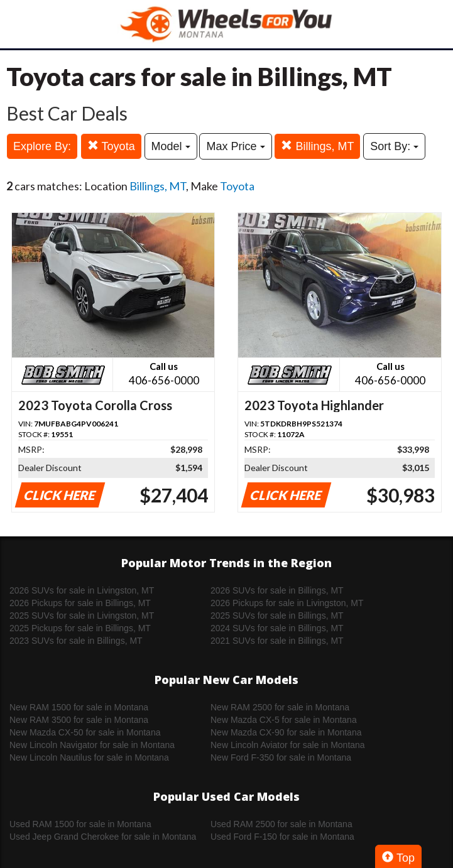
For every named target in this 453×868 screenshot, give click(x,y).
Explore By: (42, 146)
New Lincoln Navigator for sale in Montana (92, 745)
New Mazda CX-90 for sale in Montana (286, 732)
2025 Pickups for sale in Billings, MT (80, 628)
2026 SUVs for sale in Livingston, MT (82, 590)
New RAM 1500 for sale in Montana (79, 707)
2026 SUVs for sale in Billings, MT (277, 590)
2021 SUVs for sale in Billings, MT (277, 641)
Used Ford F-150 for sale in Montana (282, 837)
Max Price (235, 146)
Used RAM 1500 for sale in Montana (80, 824)
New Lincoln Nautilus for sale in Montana (89, 757)
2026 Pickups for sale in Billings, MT (80, 603)
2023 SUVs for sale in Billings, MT (76, 641)
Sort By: (394, 146)
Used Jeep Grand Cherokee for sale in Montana (103, 837)
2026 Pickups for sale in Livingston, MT (287, 603)
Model (171, 146)
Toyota (111, 146)
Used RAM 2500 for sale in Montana (281, 824)
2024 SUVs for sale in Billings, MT (277, 628)
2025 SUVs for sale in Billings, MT (277, 616)
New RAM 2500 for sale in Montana (280, 707)
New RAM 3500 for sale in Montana (79, 720)
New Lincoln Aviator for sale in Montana (288, 745)
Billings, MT (317, 146)
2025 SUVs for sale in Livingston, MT (82, 616)
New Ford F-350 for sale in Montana (281, 757)
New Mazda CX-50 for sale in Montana (85, 732)
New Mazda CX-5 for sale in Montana (284, 720)
